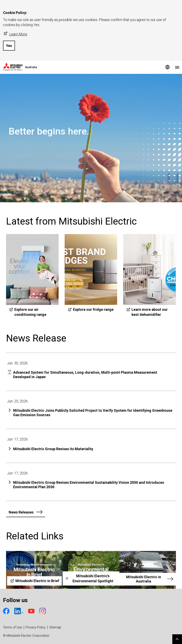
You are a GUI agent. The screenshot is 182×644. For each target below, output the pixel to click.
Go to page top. (177, 639)
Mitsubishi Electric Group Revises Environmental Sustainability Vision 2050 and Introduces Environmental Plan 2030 (89, 485)
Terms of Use (13, 627)
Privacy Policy (36, 627)
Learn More (15, 34)
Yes (9, 46)
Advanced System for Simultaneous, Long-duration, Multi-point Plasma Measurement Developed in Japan (85, 375)
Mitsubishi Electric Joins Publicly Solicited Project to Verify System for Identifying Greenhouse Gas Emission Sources (93, 413)
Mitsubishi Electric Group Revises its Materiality (53, 449)
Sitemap (55, 627)
